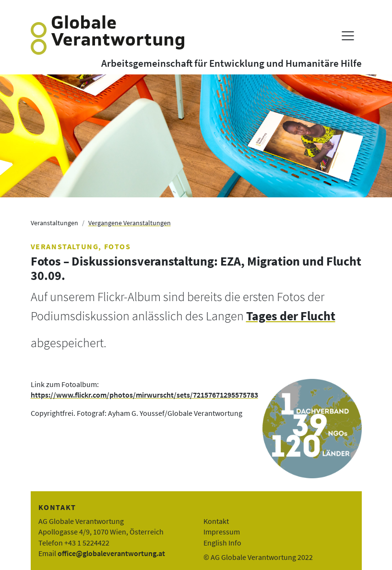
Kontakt (216, 521)
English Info (222, 543)
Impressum (222, 532)
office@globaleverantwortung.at (111, 553)
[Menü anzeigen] (348, 36)
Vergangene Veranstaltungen (130, 223)
